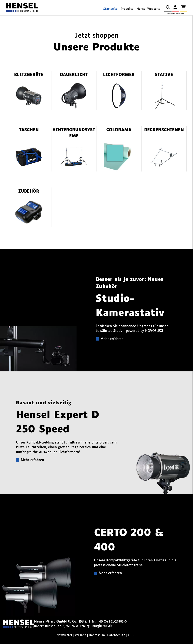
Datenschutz (116, 635)
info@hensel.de (102, 626)
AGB (131, 635)
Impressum (97, 635)
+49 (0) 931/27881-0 (112, 622)
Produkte (127, 9)
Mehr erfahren (112, 339)
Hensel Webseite (149, 9)
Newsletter (64, 635)
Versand (80, 635)
